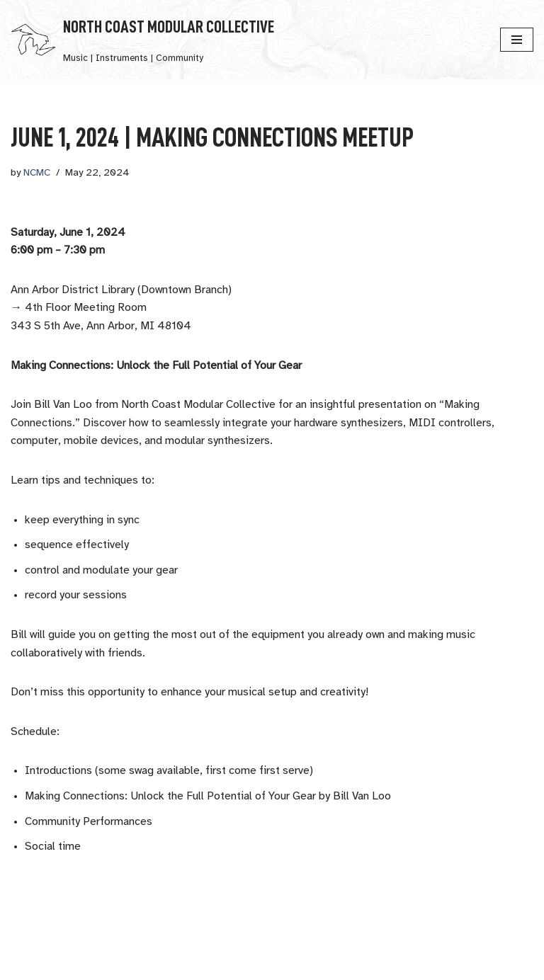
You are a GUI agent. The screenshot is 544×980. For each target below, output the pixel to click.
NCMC (37, 173)
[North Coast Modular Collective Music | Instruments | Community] (142, 40)
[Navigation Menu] (517, 40)
